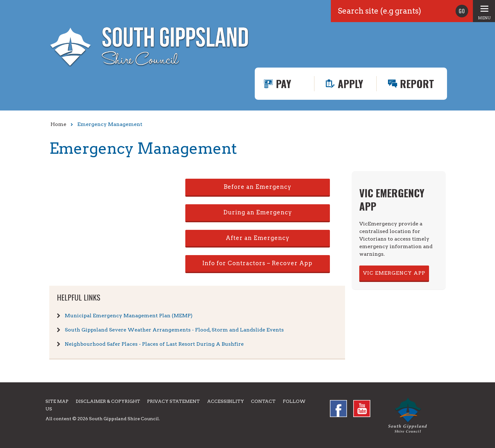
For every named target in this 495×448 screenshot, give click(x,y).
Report (417, 84)
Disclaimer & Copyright (108, 401)
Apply (350, 84)
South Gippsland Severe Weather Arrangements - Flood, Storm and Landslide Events (174, 330)
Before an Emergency (257, 187)
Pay (283, 84)
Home (58, 124)
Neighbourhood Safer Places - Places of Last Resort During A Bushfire (154, 344)
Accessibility (226, 401)
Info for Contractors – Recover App (257, 263)
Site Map (57, 401)
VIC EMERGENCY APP (394, 273)
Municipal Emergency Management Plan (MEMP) (129, 316)
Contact (263, 401)
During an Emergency (258, 212)
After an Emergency (258, 238)
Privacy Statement (173, 401)
